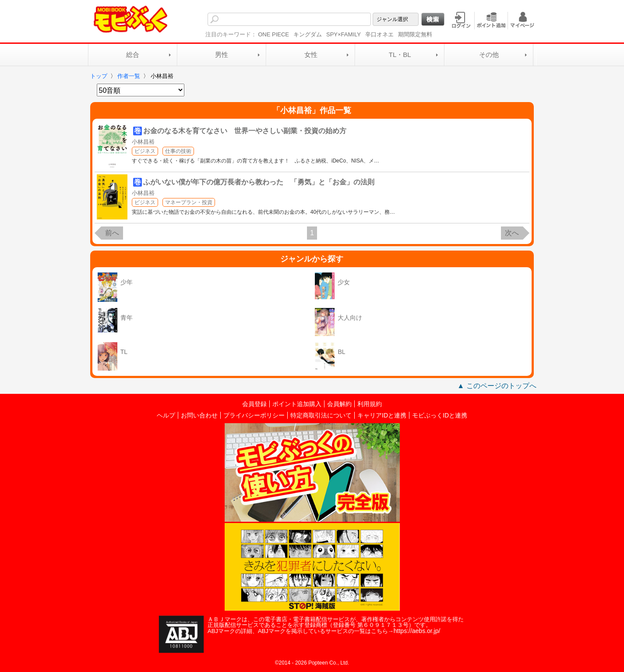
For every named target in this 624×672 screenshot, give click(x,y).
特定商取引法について (321, 415)
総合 (133, 55)
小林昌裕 (143, 142)
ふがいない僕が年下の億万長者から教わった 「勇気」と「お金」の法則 (259, 182)
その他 (489, 55)
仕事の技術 (178, 151)
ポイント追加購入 (297, 404)
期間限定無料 (415, 34)
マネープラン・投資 (189, 202)
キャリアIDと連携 (382, 415)
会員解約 (339, 404)
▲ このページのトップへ (497, 386)
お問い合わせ (199, 415)
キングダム (308, 34)
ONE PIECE (273, 34)
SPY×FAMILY (344, 34)
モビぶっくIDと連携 (440, 415)
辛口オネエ (379, 34)
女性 (311, 55)
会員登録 (254, 404)
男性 (222, 55)
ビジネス (145, 151)
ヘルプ (166, 415)
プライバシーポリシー (254, 415)
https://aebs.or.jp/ (417, 631)
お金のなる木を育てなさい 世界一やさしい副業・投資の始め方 (245, 131)
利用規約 (370, 404)
